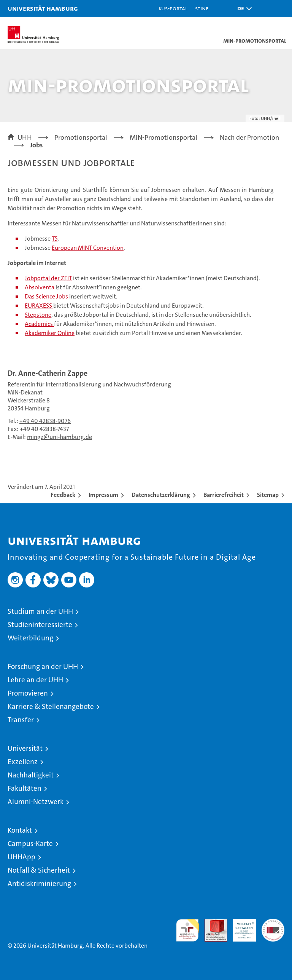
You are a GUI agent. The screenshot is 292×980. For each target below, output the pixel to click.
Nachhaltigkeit (31, 775)
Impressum (103, 495)
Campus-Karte (30, 844)
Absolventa (40, 287)
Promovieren (28, 693)
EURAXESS (39, 306)
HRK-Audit (240, 927)
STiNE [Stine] (202, 8)
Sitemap (268, 495)
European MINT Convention (88, 248)
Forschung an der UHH (43, 666)
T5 (55, 239)
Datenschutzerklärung (161, 495)
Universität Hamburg (43, 8)
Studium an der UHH (40, 611)
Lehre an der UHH (35, 680)
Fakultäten (25, 788)
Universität (25, 748)
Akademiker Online (50, 333)
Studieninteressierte (40, 625)
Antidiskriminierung (39, 883)
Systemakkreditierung (273, 923)
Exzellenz (23, 762)
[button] (243, 9)
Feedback (63, 495)
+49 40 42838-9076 (45, 421)
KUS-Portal (173, 8)
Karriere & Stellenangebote (51, 706)
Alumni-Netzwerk (36, 802)
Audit (212, 923)
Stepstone (38, 315)
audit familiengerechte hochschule (187, 930)
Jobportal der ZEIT (48, 278)
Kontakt (20, 830)
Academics (39, 324)
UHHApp (21, 857)
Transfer (21, 720)
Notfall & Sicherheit (39, 870)
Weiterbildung (30, 638)
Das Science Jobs (46, 296)
